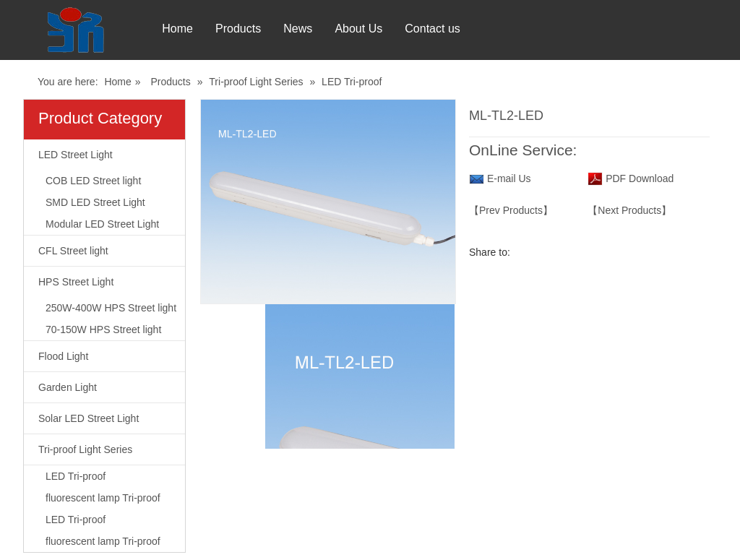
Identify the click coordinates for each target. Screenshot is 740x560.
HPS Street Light (76, 282)
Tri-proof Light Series (256, 82)
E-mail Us (509, 178)
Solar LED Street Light (89, 418)
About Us (371, 29)
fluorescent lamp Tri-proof (103, 498)
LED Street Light (76, 155)
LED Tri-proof (352, 82)
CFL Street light (73, 251)
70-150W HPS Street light (103, 329)
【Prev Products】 (511, 210)
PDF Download (638, 178)
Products (238, 29)
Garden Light (68, 387)
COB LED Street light (93, 181)
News (304, 29)
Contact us (452, 29)
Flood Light (63, 356)
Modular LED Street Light (102, 224)
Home (171, 29)
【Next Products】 (629, 210)
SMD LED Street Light (95, 202)
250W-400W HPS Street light (111, 308)
